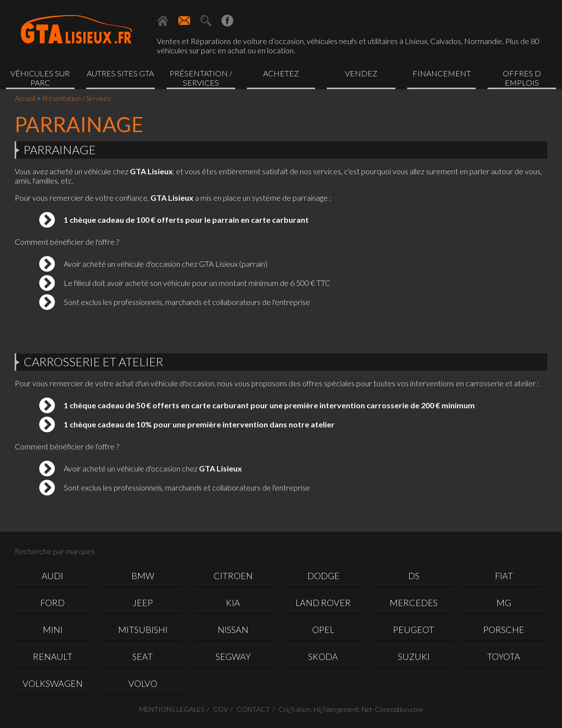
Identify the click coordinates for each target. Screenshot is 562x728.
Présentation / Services (201, 78)
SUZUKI (414, 657)
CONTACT (253, 709)
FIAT (504, 576)
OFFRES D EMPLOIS (522, 78)
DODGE (323, 576)
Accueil (25, 98)
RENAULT (53, 657)
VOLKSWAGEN (53, 683)
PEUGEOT (414, 630)
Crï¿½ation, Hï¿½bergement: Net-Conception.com (351, 709)
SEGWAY (233, 657)
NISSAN (233, 630)
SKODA (323, 657)
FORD (52, 603)
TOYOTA (504, 657)
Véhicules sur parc (40, 78)
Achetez (281, 73)
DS (414, 576)
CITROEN (233, 576)
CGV (220, 709)
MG (504, 603)
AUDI (52, 576)
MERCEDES (414, 603)
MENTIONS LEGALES (172, 709)
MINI (53, 630)
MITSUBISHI (143, 630)
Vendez (361, 73)
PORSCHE (504, 630)
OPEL (323, 630)
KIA (233, 603)
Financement (442, 73)
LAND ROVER (323, 603)
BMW (143, 576)
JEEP (143, 603)
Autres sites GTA (120, 73)
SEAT (143, 657)
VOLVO (143, 683)
